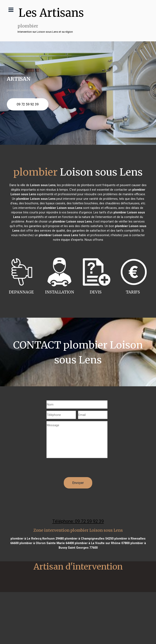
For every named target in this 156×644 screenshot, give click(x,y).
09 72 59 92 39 (28, 104)
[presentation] (78, 469)
